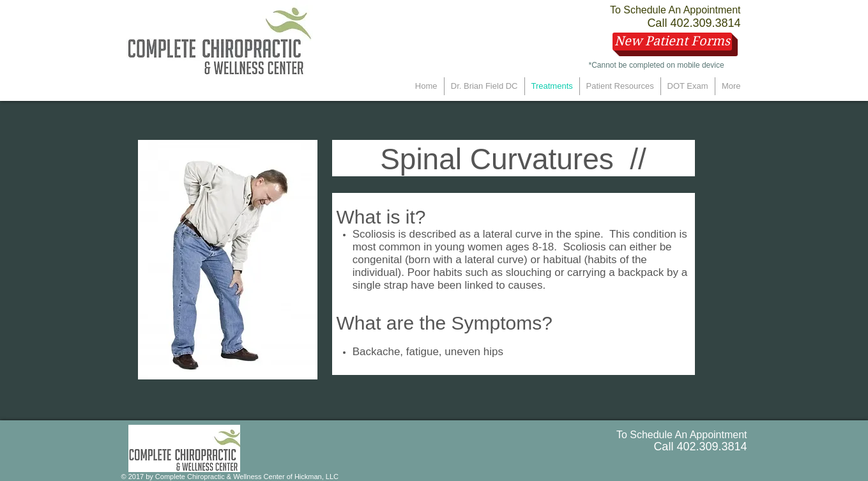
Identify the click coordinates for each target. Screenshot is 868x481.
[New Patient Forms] (672, 42)
